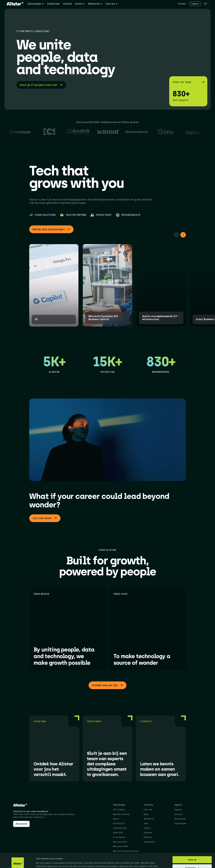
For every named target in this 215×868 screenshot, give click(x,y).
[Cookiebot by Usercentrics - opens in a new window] (18, 863)
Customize (192, 853)
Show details (42, 862)
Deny (192, 861)
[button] (176, 235)
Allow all (192, 845)
